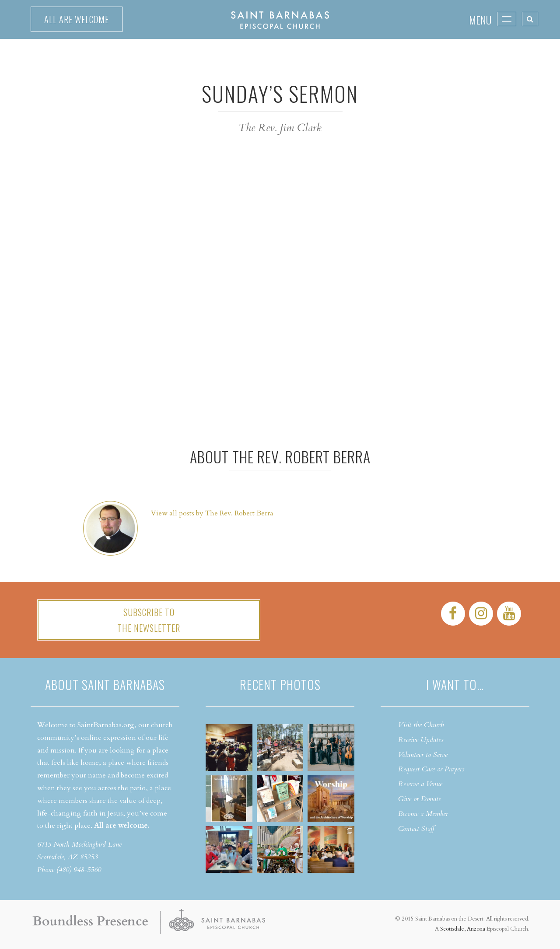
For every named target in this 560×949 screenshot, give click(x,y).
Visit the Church (421, 725)
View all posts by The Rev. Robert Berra (212, 513)
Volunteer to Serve (423, 755)
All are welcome (77, 19)
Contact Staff (416, 829)
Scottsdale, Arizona (463, 929)
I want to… (455, 685)
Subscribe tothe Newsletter (149, 620)
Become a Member (423, 814)
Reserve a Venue (420, 784)
